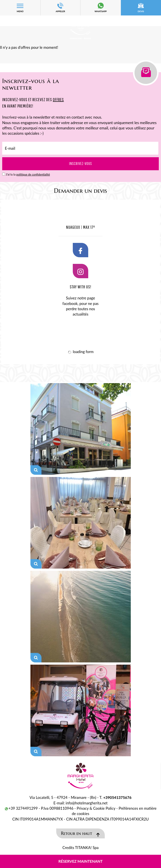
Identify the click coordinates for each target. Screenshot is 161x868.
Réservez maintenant (81, 861)
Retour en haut (80, 834)
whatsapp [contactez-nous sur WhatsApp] (101, 8)
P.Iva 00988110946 (57, 808)
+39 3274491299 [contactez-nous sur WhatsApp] (21, 808)
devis (141, 8)
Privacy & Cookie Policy (96, 808)
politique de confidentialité (33, 174)
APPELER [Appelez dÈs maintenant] (61, 8)
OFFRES (58, 99)
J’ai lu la (28, 174)
